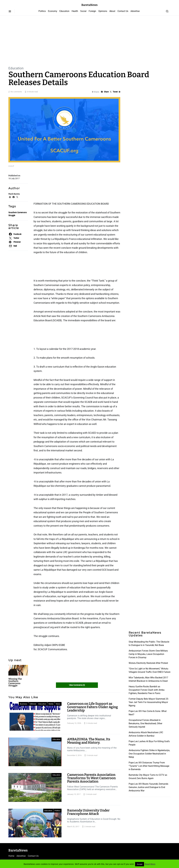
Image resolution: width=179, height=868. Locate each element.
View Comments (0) (77, 685)
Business (24, 704)
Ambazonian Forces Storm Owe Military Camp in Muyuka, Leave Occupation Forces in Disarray (148, 654)
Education (64, 11)
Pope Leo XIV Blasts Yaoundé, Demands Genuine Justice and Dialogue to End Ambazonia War (148, 787)
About (112, 11)
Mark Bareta (14, 194)
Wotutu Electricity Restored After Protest (148, 663)
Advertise (135, 11)
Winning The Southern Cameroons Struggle (15, 682)
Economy (53, 11)
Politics (42, 11)
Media (51, 704)
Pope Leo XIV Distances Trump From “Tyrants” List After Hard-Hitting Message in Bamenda (149, 766)
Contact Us (123, 11)
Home (11, 856)
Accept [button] (140, 864)
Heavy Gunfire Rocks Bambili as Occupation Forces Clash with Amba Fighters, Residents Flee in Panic (147, 690)
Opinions (103, 11)
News (58, 704)
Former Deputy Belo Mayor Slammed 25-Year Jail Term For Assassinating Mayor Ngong (149, 702)
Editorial (33, 704)
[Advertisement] (89, 41)
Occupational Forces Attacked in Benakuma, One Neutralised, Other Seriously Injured (145, 723)
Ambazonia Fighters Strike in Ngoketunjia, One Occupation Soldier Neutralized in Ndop (149, 754)
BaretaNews (89, 5)
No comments (16, 92)
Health (75, 11)
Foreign (92, 11)
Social (83, 11)
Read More (150, 864)
